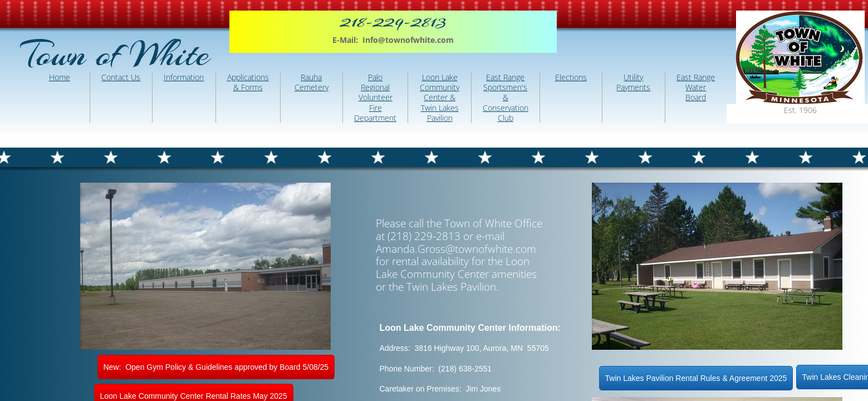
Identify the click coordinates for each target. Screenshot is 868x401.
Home (60, 77)
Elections (571, 77)
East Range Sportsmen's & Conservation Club (506, 97)
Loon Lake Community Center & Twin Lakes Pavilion (440, 97)
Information (184, 77)
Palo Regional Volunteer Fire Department (375, 97)
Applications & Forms (248, 82)
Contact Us (121, 77)
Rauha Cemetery (312, 82)
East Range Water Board (696, 87)
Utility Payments (633, 82)
